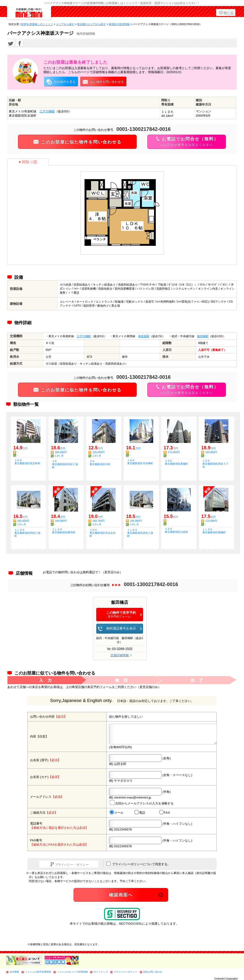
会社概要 (14, 972)
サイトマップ (101, 972)
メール (116, 812)
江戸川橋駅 (47, 111)
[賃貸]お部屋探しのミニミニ (37, 24)
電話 (140, 812)
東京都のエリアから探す (91, 24)
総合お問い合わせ (153, 972)
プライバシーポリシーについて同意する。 (138, 864)
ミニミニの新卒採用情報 (38, 972)
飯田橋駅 (203, 336)
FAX (165, 812)
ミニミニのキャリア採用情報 (72, 972)
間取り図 (28, 162)
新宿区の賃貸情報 (119, 24)
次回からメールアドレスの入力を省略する (142, 803)
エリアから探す (65, 24)
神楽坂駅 (144, 336)
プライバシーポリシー (126, 972)
